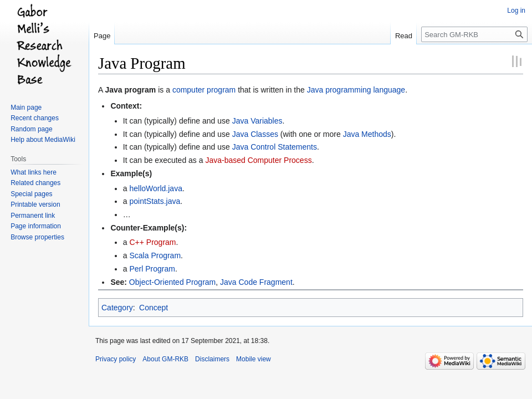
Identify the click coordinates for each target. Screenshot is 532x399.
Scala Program (155, 255)
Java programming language (356, 90)
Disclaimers (212, 359)
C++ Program (152, 242)
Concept (154, 308)
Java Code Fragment (256, 282)
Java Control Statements (275, 147)
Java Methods (367, 134)
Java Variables (257, 121)
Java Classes (255, 134)
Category (117, 308)
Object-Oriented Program (172, 282)
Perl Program (152, 269)
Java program (130, 90)
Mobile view (254, 359)
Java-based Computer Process (258, 160)
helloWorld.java (155, 188)
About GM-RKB (165, 359)
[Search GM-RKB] (474, 34)
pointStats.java (155, 201)
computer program (204, 90)
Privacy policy (116, 359)
